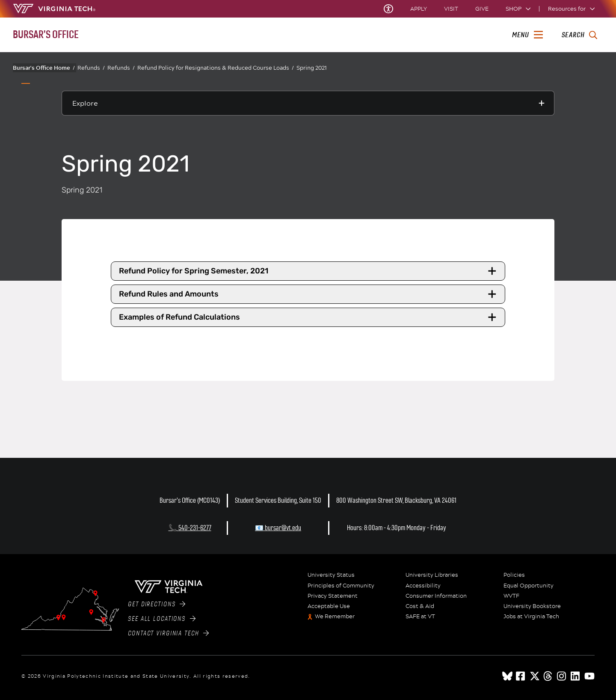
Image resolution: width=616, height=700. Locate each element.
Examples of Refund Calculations (309, 317)
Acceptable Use (329, 606)
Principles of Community (341, 586)
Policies (514, 575)
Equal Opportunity (529, 586)
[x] (535, 676)
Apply (419, 9)
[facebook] (521, 676)
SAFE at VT (420, 617)
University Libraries (432, 575)
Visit (451, 9)
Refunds (91, 68)
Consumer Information (436, 596)
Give (482, 9)
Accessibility (423, 586)
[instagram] (562, 676)
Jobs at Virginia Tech (531, 617)
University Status (331, 575)
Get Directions (157, 604)
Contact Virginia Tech (168, 633)
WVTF (511, 596)
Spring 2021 (312, 68)
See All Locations (162, 619)
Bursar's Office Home (44, 68)
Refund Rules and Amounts (309, 294)
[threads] (548, 676)
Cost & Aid (420, 606)
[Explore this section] (308, 103)
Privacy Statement (333, 596)
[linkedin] (576, 676)
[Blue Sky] (507, 676)
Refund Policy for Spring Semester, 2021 (309, 271)
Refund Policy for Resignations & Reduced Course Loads (216, 68)
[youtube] (589, 676)
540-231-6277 (195, 528)
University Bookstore (532, 606)
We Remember (335, 617)
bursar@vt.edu (283, 528)
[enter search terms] (579, 35)
